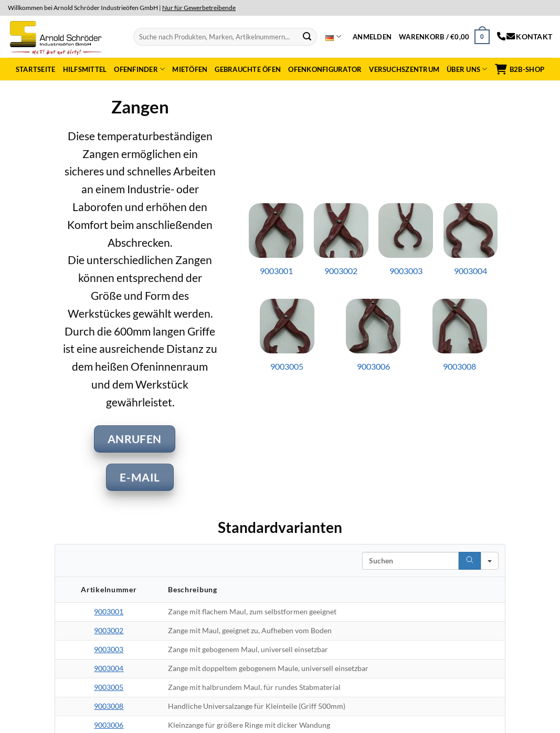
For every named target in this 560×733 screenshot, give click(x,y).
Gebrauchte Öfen (248, 69)
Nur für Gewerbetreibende (199, 8)
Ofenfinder (139, 69)
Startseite (36, 69)
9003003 (109, 649)
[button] (372, 37)
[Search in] (490, 561)
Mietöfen (190, 69)
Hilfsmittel (85, 69)
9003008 (109, 706)
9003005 (109, 687)
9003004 (109, 668)
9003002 (109, 630)
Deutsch (333, 37)
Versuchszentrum (404, 69)
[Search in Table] (410, 561)
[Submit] (307, 37)
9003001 (109, 611)
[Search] (470, 561)
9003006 (109, 725)
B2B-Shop (520, 69)
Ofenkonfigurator (325, 69)
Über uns (467, 69)
